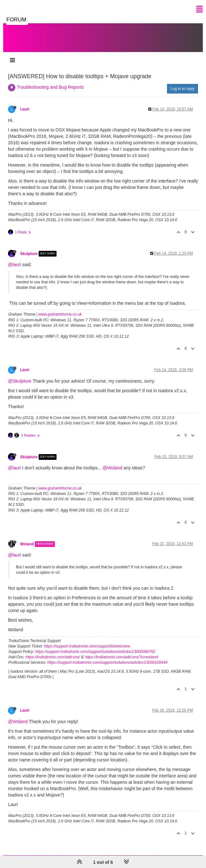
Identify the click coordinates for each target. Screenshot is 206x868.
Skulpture (29, 254)
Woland (27, 544)
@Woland (112, 468)
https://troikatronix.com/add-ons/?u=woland (121, 657)
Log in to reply (183, 89)
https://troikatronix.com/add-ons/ (53, 657)
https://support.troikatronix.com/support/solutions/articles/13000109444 (107, 662)
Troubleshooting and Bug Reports (50, 87)
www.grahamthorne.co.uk (60, 314)
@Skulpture (20, 381)
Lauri (25, 109)
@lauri (15, 265)
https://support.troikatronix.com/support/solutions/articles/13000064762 (95, 652)
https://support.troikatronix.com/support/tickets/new (87, 646)
